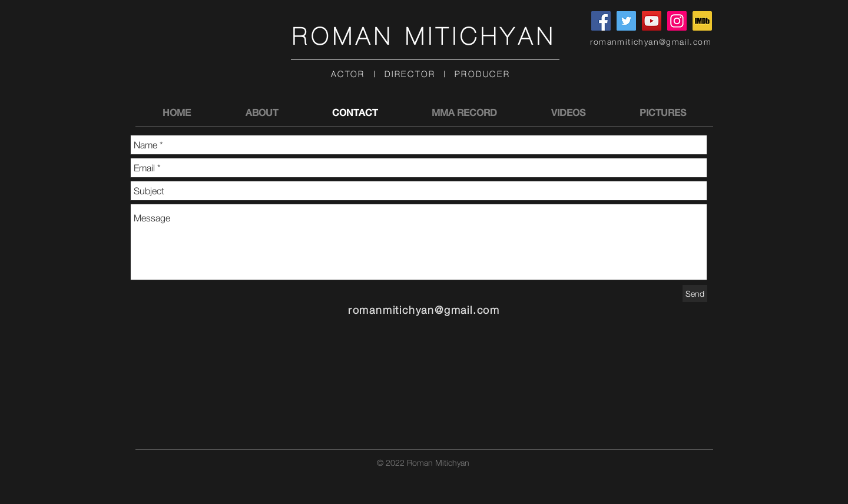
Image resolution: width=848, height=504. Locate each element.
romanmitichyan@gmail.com (651, 42)
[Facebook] (601, 21)
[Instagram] (677, 21)
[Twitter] (626, 21)
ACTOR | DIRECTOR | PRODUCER (421, 74)
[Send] (695, 294)
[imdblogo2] (702, 21)
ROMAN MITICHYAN (424, 37)
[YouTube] (652, 21)
